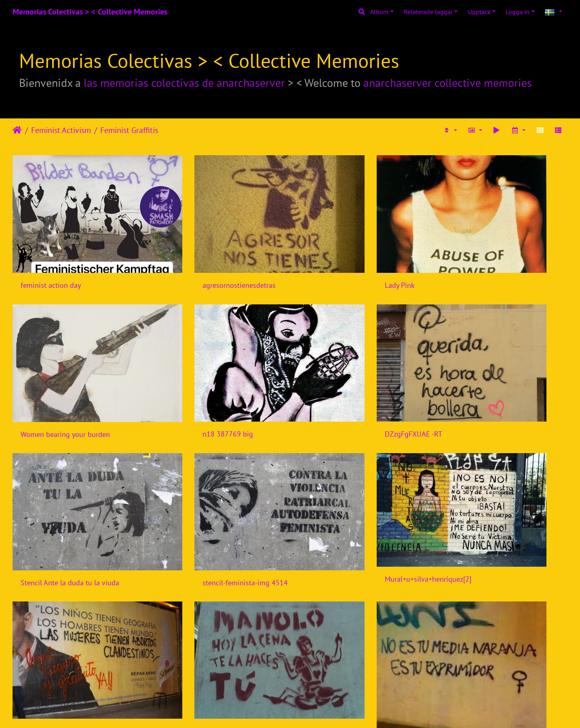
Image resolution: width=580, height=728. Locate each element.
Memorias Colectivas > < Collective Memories (90, 12)
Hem (17, 130)
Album (379, 12)
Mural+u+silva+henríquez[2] (64, 496)
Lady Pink (319, 257)
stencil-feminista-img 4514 (488, 378)
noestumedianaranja (478, 518)
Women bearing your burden (490, 257)
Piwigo (305, 711)
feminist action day (51, 257)
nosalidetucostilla (190, 638)
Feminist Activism (61, 130)
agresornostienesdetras (199, 257)
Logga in (518, 12)
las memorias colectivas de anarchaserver (184, 83)
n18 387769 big (46, 378)
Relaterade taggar (428, 12)
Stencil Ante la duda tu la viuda (354, 378)
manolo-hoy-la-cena (336, 499)
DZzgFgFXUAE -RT (191, 378)
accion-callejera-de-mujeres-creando (361, 639)
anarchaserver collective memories (448, 83)
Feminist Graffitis (129, 130)
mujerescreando (46, 639)
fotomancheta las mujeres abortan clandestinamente (219, 499)
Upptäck (479, 12)
